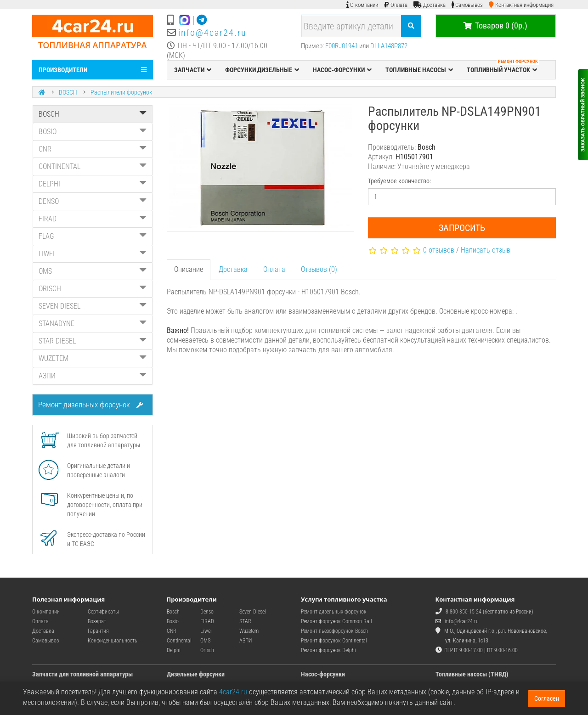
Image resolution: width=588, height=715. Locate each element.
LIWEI (93, 254)
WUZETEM (93, 358)
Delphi (174, 650)
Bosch (173, 612)
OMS (93, 271)
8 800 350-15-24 (464, 612)
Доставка (233, 269)
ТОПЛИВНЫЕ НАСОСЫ (419, 70)
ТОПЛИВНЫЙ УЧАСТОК (503, 68)
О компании (46, 612)
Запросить (462, 228)
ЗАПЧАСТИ (193, 70)
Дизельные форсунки (196, 674)
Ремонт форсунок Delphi (328, 650)
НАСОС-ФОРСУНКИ (342, 70)
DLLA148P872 (389, 46)
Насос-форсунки (323, 674)
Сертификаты (103, 612)
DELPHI (93, 184)
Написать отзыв (486, 250)
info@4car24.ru (212, 33)
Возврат (97, 621)
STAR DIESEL (93, 341)
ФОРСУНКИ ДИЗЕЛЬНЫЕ (262, 70)
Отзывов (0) (319, 269)
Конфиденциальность (113, 641)
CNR (93, 149)
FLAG (93, 236)
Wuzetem (249, 631)
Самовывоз (45, 641)
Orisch (207, 650)
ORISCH (93, 289)
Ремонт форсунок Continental (334, 641)
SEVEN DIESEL (93, 306)
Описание (189, 269)
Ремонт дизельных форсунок (90, 405)
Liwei (206, 631)
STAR (245, 621)
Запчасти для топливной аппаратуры (82, 674)
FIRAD (93, 219)
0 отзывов (439, 250)
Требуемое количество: (399, 181)
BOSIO (93, 132)
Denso (207, 612)
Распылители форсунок (121, 92)
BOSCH (68, 92)
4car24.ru (233, 692)
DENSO (93, 201)
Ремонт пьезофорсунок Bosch (334, 631)
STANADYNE (93, 324)
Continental (179, 641)
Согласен (547, 698)
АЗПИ (93, 376)
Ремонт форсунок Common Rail (336, 621)
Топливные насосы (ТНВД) (472, 674)
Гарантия (98, 631)
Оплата (274, 269)
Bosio (173, 621)
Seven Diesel (253, 612)
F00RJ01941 (342, 46)
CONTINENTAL (93, 166)
